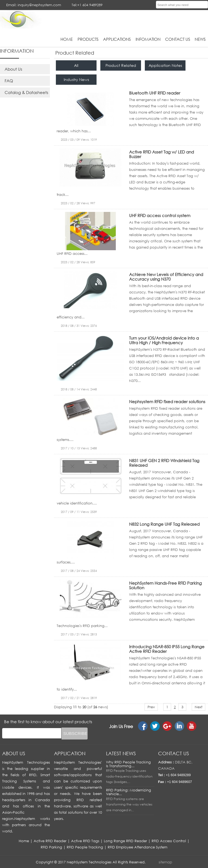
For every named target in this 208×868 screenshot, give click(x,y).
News (200, 39)
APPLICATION (70, 753)
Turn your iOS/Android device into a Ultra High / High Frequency (164, 340)
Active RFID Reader (50, 841)
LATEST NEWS (121, 753)
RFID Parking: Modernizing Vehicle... (129, 792)
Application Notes (165, 65)
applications (117, 39)
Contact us (174, 753)
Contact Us (178, 39)
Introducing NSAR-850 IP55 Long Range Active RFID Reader (167, 649)
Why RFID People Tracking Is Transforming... (128, 764)
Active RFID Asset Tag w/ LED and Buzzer (161, 154)
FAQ (9, 81)
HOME (67, 39)
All (76, 65)
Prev (151, 707)
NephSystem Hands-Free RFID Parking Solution (165, 585)
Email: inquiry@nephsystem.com (34, 5)
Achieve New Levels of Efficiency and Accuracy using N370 (166, 277)
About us (14, 753)
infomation (148, 39)
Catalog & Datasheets (26, 92)
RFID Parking (51, 847)
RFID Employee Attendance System (137, 847)
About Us (13, 69)
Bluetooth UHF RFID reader (155, 93)
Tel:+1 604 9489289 (87, 5)
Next (199, 707)
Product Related (121, 65)
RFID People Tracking (85, 847)
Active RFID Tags (85, 841)
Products (88, 39)
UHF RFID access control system (160, 215)
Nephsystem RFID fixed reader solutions (167, 402)
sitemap (165, 862)
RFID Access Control (169, 841)
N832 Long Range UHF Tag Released (164, 524)
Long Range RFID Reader (125, 841)
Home (24, 841)
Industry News (76, 79)
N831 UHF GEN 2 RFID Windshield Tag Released (164, 463)
